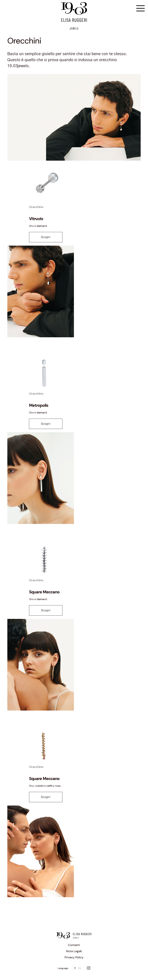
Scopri (46, 237)
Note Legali (74, 951)
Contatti (74, 945)
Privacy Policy (74, 957)
